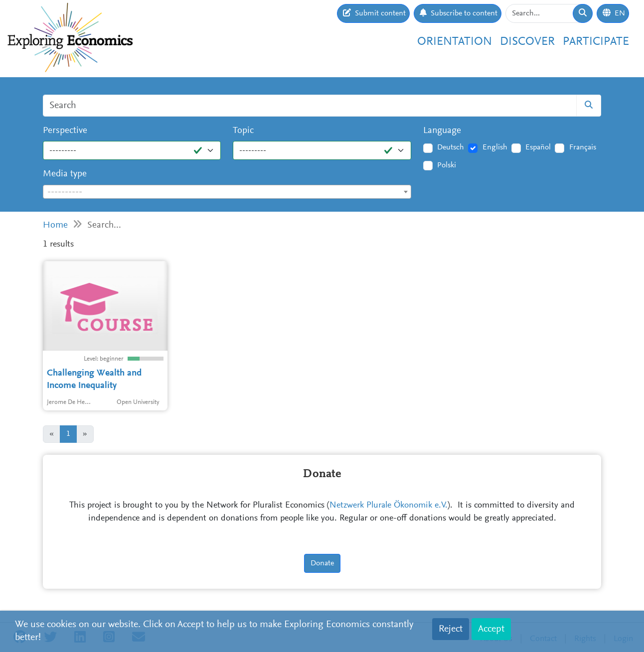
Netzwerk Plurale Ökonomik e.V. (389, 506)
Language (442, 131)
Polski (447, 165)
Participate (596, 42)
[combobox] (227, 192)
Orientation (455, 42)
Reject (451, 629)
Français (583, 147)
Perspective (65, 131)
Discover (527, 42)
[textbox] (227, 192)
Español (538, 147)
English (495, 147)
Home (55, 225)
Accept (491, 629)
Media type (65, 174)
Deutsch (451, 147)
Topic (243, 131)
